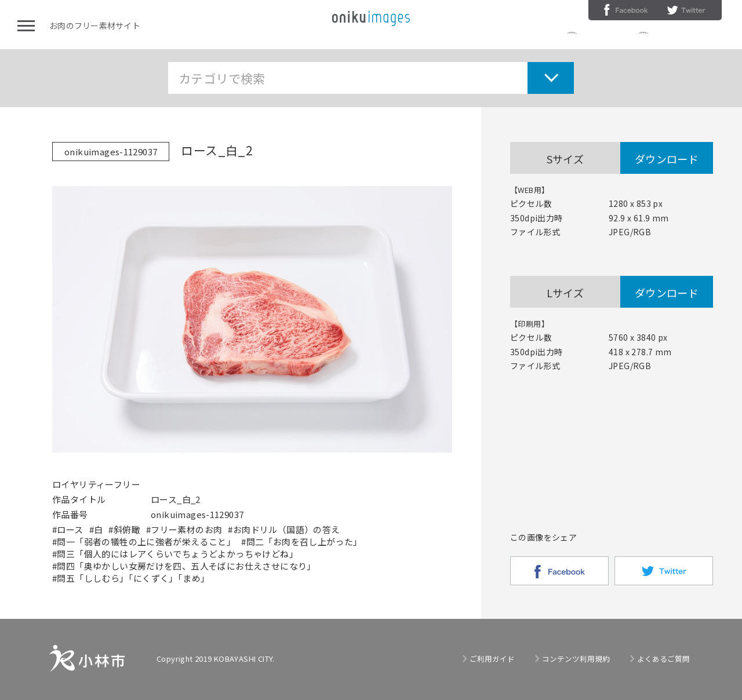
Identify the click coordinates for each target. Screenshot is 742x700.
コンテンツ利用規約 (688, 37)
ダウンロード (667, 159)
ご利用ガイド (605, 37)
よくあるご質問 (663, 659)
